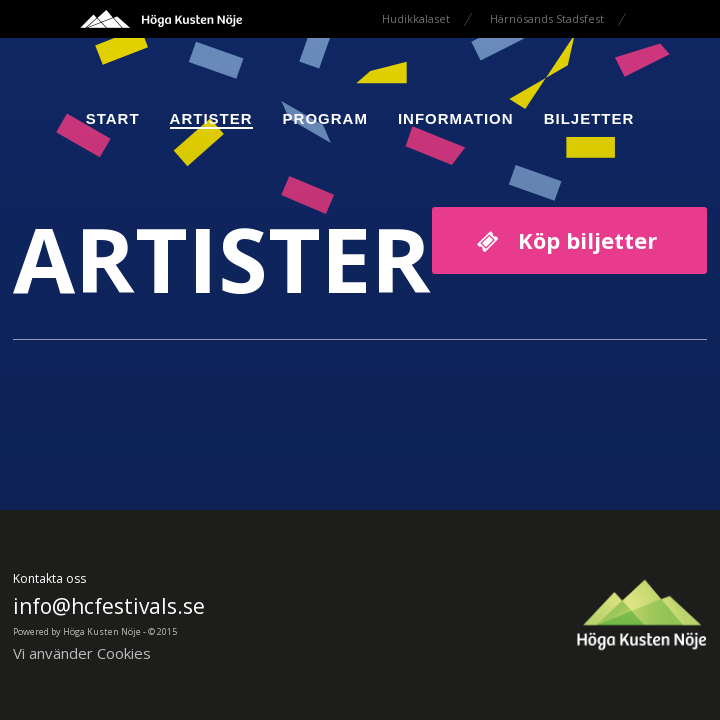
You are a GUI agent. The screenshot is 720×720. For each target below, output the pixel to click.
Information (456, 118)
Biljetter (589, 118)
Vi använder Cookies (82, 653)
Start (113, 118)
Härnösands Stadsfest (547, 18)
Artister (211, 118)
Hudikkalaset (416, 18)
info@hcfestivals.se (109, 606)
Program (325, 118)
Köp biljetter (587, 240)
